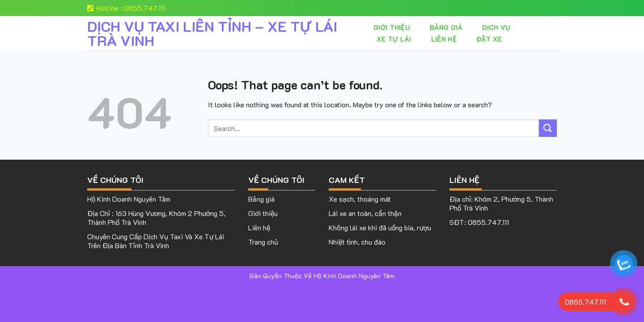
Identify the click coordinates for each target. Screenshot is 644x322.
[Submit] (548, 128)
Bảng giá (446, 27)
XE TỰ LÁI (394, 39)
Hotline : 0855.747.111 (126, 8)
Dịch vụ (496, 27)
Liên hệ (444, 39)
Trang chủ (263, 242)
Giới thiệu (392, 27)
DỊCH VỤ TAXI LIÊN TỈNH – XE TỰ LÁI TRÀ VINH (212, 33)
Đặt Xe (489, 39)
